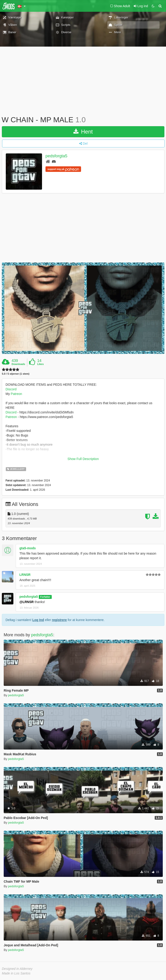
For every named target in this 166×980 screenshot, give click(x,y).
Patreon (17, 394)
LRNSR (25, 575)
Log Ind (38, 620)
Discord (11, 389)
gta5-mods (28, 548)
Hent (83, 132)
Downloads (18, 364)
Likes (40, 364)
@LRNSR (27, 602)
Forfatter (45, 597)
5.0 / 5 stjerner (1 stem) (16, 374)
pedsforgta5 (56, 156)
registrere (59, 620)
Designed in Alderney (17, 969)
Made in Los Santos (16, 973)
